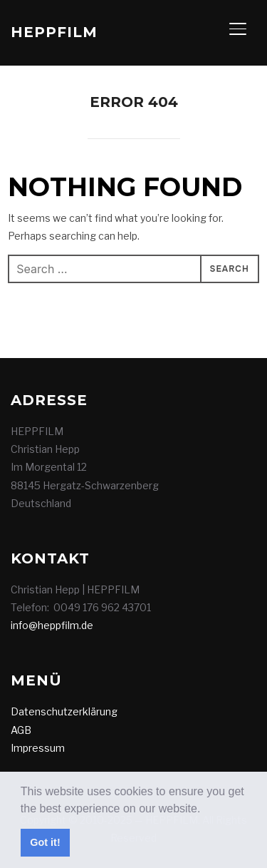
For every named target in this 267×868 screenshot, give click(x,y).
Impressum (38, 748)
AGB (21, 730)
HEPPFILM (54, 32)
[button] (206, 810)
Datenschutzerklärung (64, 711)
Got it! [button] (45, 842)
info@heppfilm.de (52, 625)
